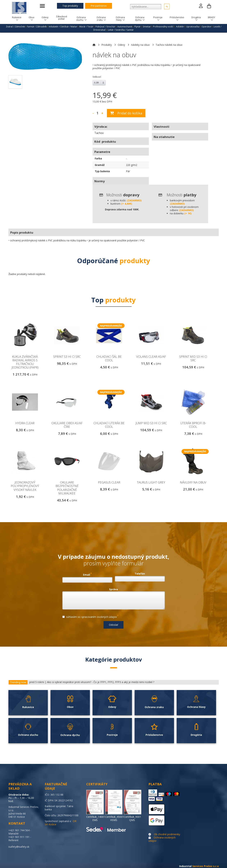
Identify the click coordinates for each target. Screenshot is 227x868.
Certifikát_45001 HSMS (114, 818)
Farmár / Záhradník (37, 27)
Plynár (137, 27)
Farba (98, 158)
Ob (156, 834)
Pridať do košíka (126, 113)
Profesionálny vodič (163, 27)
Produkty (107, 45)
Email (87, 574)
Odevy (121, 45)
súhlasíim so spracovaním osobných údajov (90, 616)
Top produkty (70, 6)
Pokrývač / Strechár (105, 27)
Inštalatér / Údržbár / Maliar (63, 27)
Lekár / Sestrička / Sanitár (121, 30)
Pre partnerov (99, 6)
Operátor (206, 27)
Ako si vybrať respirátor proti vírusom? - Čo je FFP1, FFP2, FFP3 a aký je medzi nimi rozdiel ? (101, 682)
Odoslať (113, 625)
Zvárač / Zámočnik (15, 27)
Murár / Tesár (86, 27)
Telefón (140, 574)
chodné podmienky (169, 834)
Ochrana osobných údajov (162, 839)
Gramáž (100, 165)
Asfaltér (180, 27)
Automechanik (125, 27)
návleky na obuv (140, 45)
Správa (113, 589)
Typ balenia (102, 171)
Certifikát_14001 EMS (96, 818)
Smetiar (147, 27)
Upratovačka (193, 27)
